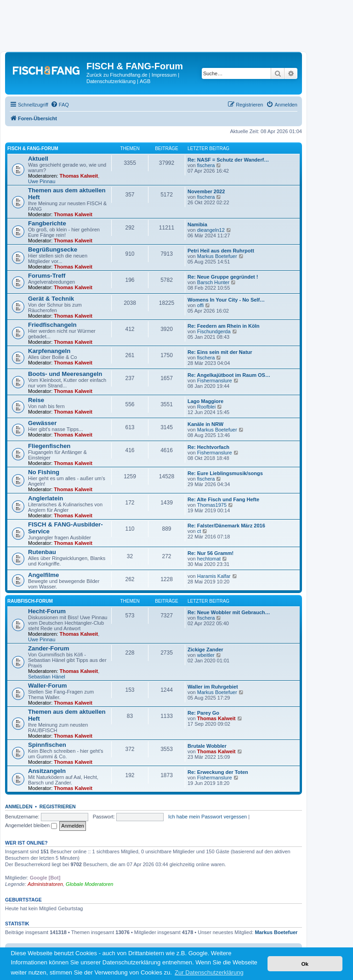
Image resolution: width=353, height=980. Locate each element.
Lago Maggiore (205, 401)
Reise (36, 400)
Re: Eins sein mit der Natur (220, 352)
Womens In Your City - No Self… (226, 300)
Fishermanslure (215, 381)
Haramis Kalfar (214, 576)
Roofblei (206, 407)
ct (199, 531)
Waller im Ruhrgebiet (213, 687)
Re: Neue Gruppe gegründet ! (223, 277)
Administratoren (45, 884)
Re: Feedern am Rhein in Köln (223, 326)
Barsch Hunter (213, 282)
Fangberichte (47, 223)
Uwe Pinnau (42, 181)
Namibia (197, 224)
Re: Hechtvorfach (208, 447)
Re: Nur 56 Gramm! (211, 553)
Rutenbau (42, 552)
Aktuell (38, 159)
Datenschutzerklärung (111, 81)
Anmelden (19, 806)
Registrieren (58, 806)
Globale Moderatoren (89, 884)
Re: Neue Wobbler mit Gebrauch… (229, 612)
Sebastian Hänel (47, 677)
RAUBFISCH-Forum (30, 601)
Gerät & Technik (51, 299)
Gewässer (42, 423)
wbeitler (206, 655)
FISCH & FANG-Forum (33, 148)
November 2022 (206, 191)
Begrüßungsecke (53, 249)
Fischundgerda (214, 331)
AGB (145, 81)
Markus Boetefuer (217, 256)
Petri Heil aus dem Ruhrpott (221, 251)
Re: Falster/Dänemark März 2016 (226, 526)
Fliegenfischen (49, 446)
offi (200, 305)
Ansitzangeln (47, 771)
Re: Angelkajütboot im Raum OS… (229, 375)
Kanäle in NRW (205, 424)
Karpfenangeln (49, 351)
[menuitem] (60, 105)
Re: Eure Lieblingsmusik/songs (225, 473)
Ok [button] (305, 964)
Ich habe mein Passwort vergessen (208, 817)
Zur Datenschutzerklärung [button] (209, 972)
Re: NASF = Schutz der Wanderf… (228, 160)
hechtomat (209, 559)
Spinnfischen (47, 745)
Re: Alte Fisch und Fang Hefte (223, 499)
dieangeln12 (211, 230)
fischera (206, 165)
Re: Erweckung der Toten (218, 772)
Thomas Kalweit (79, 176)
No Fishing (44, 472)
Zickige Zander (205, 650)
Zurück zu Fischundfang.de (117, 75)
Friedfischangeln (52, 325)
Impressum (164, 75)
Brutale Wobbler (207, 746)
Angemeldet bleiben (31, 825)
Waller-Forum (48, 686)
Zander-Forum (48, 648)
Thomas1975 (212, 505)
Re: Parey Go (203, 713)
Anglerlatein (46, 498)
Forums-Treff (47, 276)
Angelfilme (43, 575)
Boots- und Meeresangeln (65, 374)
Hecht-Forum (47, 611)
